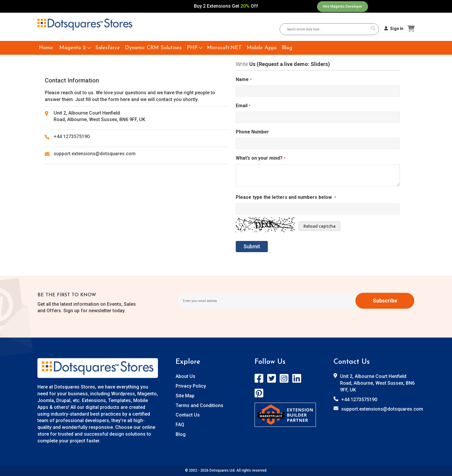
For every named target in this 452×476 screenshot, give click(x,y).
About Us (185, 376)
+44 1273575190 (72, 137)
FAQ (180, 425)
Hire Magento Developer (343, 6)
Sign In (397, 29)
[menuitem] (46, 48)
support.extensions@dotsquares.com (95, 154)
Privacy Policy (191, 386)
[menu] (226, 48)
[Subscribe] (385, 301)
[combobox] (331, 29)
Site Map (185, 396)
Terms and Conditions (199, 405)
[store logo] (85, 24)
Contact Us (188, 415)
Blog (181, 434)
